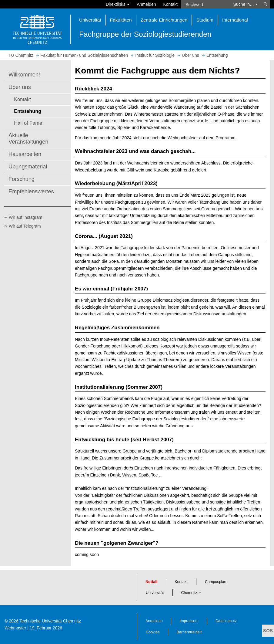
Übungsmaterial (28, 167)
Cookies (153, 632)
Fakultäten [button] (121, 20)
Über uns (20, 87)
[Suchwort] (206, 4)
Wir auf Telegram (25, 226)
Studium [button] (205, 20)
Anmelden (146, 4)
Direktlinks (118, 4)
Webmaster (15, 628)
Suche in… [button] (246, 4)
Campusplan (216, 582)
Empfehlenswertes (31, 192)
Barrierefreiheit (189, 632)
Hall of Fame (28, 123)
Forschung (22, 179)
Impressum (189, 621)
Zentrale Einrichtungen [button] (164, 20)
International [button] (235, 20)
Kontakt (170, 4)
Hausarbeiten (25, 154)
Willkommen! (24, 75)
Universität (155, 593)
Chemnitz (189, 593)
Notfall (151, 582)
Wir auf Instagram (25, 217)
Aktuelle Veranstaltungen (28, 139)
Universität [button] (90, 20)
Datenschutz (226, 621)
